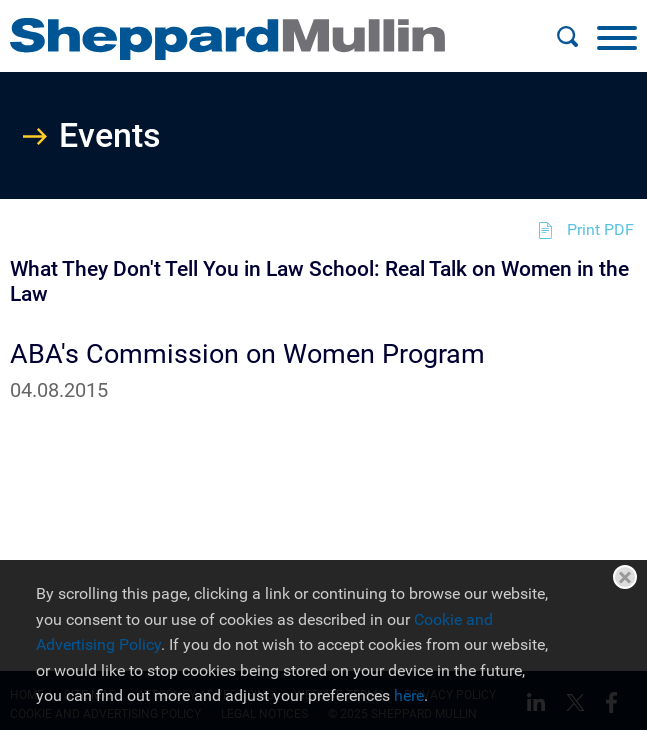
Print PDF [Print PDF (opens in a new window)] (600, 229)
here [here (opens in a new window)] (409, 695)
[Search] (567, 37)
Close (625, 577)
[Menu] (617, 37)
